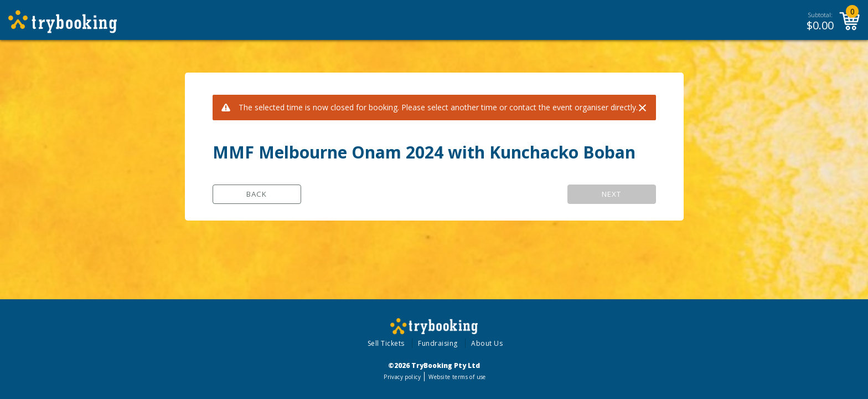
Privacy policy (402, 377)
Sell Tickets (386, 343)
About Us (487, 343)
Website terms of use (457, 377)
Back (257, 194)
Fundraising (438, 343)
